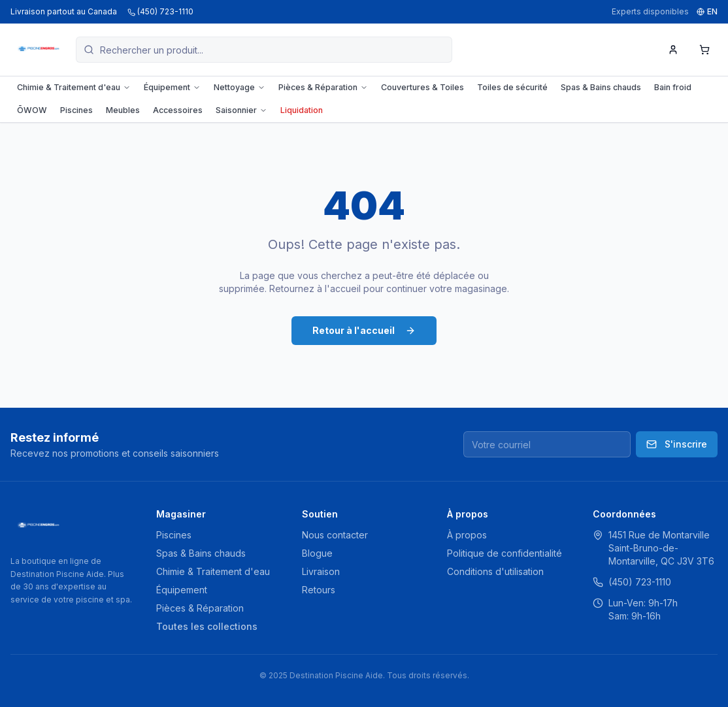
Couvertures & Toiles (422, 87)
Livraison (321, 571)
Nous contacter (335, 535)
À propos (467, 535)
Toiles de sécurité (512, 87)
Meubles (123, 110)
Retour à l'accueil (364, 330)
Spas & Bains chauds (601, 87)
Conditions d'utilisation (495, 571)
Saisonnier (241, 110)
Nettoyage (240, 87)
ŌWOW (32, 110)
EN (707, 11)
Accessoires (178, 110)
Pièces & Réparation (323, 87)
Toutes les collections (207, 626)
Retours (319, 590)
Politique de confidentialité (505, 553)
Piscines (76, 110)
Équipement (172, 87)
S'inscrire (677, 444)
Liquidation (302, 110)
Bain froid (673, 87)
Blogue (317, 553)
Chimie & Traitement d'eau (74, 87)
